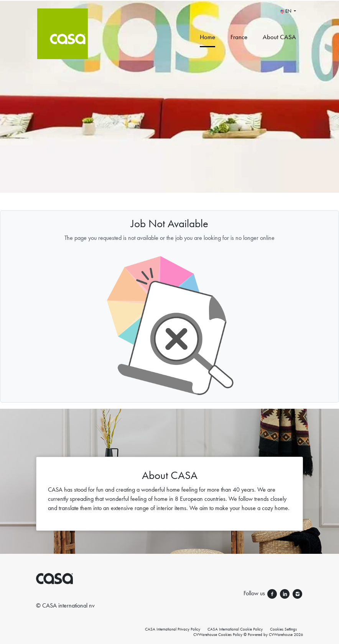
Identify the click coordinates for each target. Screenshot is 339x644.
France (239, 37)
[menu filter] (169, 0)
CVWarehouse (281, 634)
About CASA (279, 37)
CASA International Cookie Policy (235, 629)
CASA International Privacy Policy (173, 629)
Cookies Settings (283, 629)
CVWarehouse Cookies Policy (218, 634)
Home (207, 37)
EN (286, 11)
